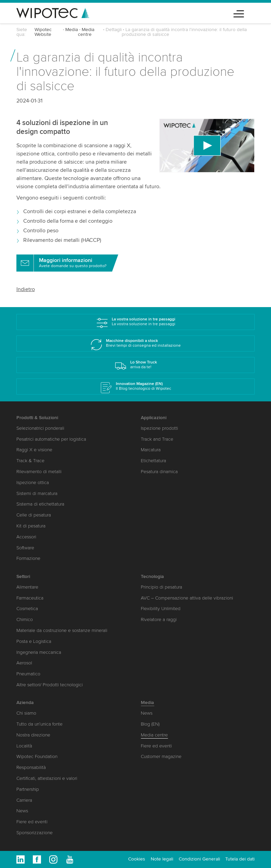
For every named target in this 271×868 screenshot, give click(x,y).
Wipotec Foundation (37, 756)
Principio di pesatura (161, 587)
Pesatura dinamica (159, 472)
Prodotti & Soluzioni (37, 418)
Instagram (53, 859)
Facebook (37, 859)
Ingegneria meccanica (39, 652)
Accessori (26, 537)
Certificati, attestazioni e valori (47, 778)
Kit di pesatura (31, 526)
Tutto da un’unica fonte (39, 724)
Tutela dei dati (240, 859)
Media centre (86, 32)
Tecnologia (152, 576)
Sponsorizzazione (35, 833)
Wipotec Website (43, 32)
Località (24, 746)
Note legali (162, 859)
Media (72, 30)
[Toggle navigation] (239, 13)
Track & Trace (30, 461)
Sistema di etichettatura (40, 504)
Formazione (28, 558)
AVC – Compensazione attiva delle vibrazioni (187, 598)
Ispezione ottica (33, 483)
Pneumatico (28, 674)
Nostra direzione (33, 735)
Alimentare (27, 587)
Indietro (26, 289)
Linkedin (21, 859)
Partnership (28, 789)
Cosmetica (27, 609)
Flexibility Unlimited (161, 609)
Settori (23, 576)
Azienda (25, 702)
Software (25, 548)
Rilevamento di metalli (39, 472)
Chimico (25, 619)
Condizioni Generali (199, 859)
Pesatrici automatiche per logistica (51, 439)
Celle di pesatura (34, 515)
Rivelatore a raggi (159, 619)
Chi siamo (26, 713)
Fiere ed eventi (32, 822)
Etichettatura (153, 461)
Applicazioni (154, 418)
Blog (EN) (150, 724)
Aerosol (24, 663)
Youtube (70, 859)
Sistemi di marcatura (37, 493)
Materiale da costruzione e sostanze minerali (62, 630)
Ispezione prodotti (159, 428)
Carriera (24, 800)
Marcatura (151, 450)
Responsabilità (31, 767)
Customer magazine (161, 756)
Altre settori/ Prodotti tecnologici (50, 685)
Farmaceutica (30, 598)
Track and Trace (157, 439)
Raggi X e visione (34, 450)
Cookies (137, 859)
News (22, 811)
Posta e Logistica (34, 641)
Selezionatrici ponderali (40, 428)
